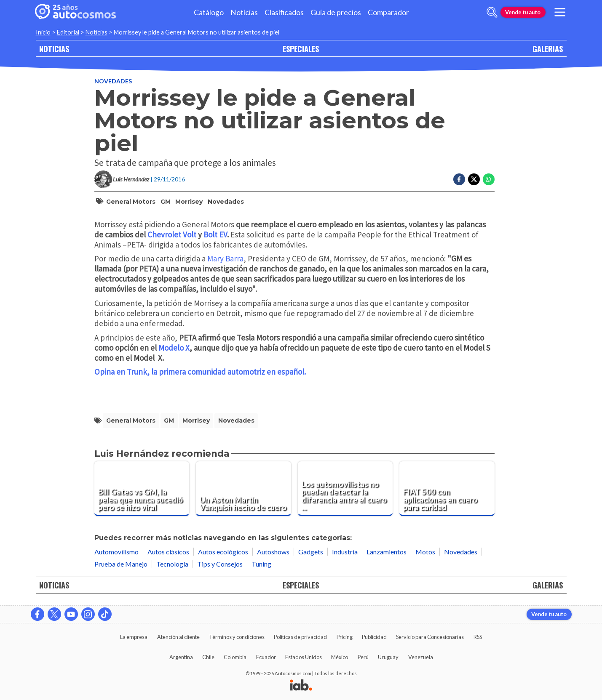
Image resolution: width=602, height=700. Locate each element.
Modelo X (174, 348)
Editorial (68, 32)
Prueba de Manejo (121, 564)
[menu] (559, 12)
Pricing (345, 637)
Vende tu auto (523, 12)
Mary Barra (225, 258)
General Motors (131, 202)
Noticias (244, 12)
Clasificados (284, 12)
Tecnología (172, 564)
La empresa (134, 637)
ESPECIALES (301, 49)
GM (166, 202)
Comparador (388, 12)
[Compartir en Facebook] (459, 179)
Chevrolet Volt (172, 234)
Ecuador (266, 657)
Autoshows (273, 552)
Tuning (261, 564)
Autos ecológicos (223, 552)
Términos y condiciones (237, 637)
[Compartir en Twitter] (474, 179)
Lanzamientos (387, 552)
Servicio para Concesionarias (430, 637)
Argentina (181, 657)
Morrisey (189, 202)
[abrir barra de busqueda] (492, 12)
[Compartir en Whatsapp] (489, 179)
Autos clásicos (168, 552)
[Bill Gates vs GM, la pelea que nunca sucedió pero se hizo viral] (142, 489)
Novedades (113, 81)
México (340, 657)
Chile (208, 657)
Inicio (43, 32)
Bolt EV (215, 234)
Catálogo (209, 12)
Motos (425, 552)
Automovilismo (116, 552)
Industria (345, 552)
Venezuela (421, 657)
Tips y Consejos (220, 564)
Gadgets (311, 552)
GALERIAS (548, 49)
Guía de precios (336, 12)
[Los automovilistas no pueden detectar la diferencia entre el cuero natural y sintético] (345, 489)
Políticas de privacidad (300, 637)
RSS (478, 637)
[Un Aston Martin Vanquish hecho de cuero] (243, 489)
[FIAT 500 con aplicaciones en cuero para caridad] (447, 489)
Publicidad (374, 637)
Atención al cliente (178, 637)
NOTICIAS (54, 49)
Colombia (235, 657)
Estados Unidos (304, 657)
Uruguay (388, 657)
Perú (363, 657)
